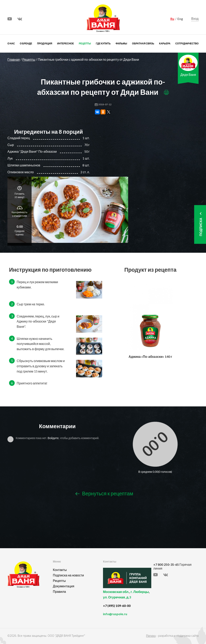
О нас (11, 43)
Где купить (103, 43)
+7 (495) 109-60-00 (117, 606)
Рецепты (85, 43)
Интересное (65, 43)
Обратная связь (143, 43)
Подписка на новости (68, 575)
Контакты (60, 570)
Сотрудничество (187, 43)
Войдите (53, 438)
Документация (64, 586)
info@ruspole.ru (115, 614)
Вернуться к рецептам (104, 494)
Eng (180, 19)
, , (127, 597)
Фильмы (121, 43)
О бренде (26, 43)
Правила (59, 591)
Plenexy (151, 636)
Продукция (45, 43)
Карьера (165, 43)
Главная (14, 59)
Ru (172, 19)
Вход (195, 19)
